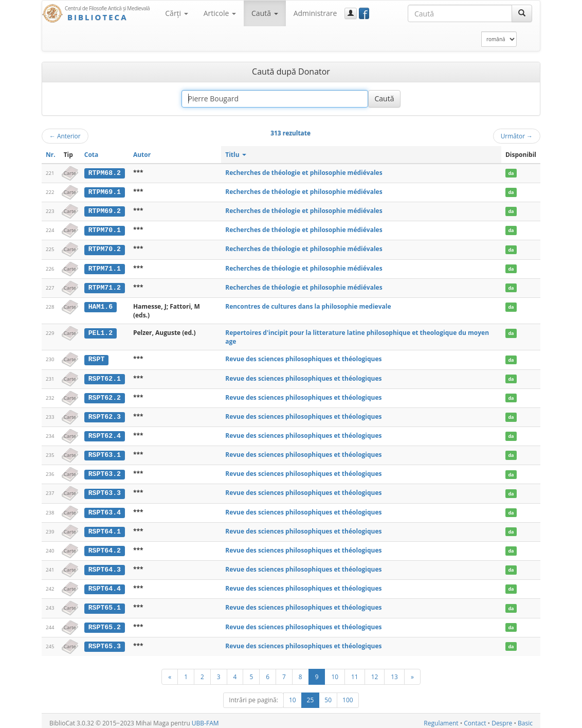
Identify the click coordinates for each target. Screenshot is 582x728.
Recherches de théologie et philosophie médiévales (304, 173)
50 (328, 695)
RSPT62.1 (105, 377)
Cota (92, 155)
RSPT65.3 (105, 642)
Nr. (51, 155)
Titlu (236, 155)
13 (394, 672)
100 (348, 695)
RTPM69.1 (105, 192)
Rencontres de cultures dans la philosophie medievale (308, 305)
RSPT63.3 (105, 490)
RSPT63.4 (105, 509)
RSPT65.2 (105, 623)
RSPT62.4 (105, 434)
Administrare (315, 13)
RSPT (97, 358)
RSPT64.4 (105, 585)
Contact (475, 718)
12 (375, 672)
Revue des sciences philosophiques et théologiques (303, 358)
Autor (142, 155)
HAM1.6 (101, 305)
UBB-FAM (205, 718)
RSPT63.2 (105, 471)
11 (355, 672)
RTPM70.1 (105, 229)
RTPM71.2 (105, 286)
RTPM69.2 (105, 210)
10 (335, 672)
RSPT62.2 (105, 396)
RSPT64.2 (105, 547)
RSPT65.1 (105, 604)
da (511, 173)
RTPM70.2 (105, 248)
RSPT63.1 (105, 453)
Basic (525, 718)
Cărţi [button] (176, 13)
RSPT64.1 (105, 528)
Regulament (441, 718)
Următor (517, 136)
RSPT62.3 (105, 415)
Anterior (65, 136)
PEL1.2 (101, 331)
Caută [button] (265, 13)
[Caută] (522, 13)
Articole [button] (220, 13)
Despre (502, 718)
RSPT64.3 (105, 566)
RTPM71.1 (105, 268)
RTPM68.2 (105, 173)
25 (311, 695)
